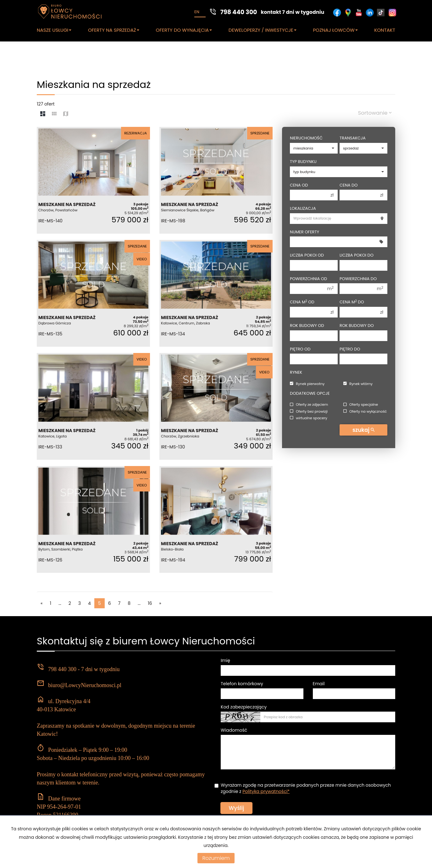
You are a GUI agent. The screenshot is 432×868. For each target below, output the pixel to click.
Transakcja (353, 138)
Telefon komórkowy (242, 684)
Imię (225, 660)
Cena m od (302, 302)
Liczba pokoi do (357, 255)
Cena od (299, 185)
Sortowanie (375, 113)
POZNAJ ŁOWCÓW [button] (335, 30)
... (60, 603)
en (197, 12)
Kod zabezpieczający (244, 707)
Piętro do (350, 349)
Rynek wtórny (358, 384)
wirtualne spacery (309, 418)
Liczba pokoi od (307, 255)
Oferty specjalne (361, 405)
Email (319, 684)
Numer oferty (305, 232)
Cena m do (352, 302)
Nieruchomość (306, 138)
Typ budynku (303, 162)
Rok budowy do (357, 326)
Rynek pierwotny (307, 384)
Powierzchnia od (308, 279)
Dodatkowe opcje (310, 393)
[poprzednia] (42, 603)
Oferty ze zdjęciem (309, 405)
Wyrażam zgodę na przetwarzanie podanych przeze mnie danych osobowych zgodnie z (306, 788)
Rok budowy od (307, 326)
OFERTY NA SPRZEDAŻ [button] (114, 30)
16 (150, 603)
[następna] (160, 603)
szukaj (363, 430)
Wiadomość (234, 730)
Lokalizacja (303, 209)
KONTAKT (385, 30)
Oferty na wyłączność (365, 411)
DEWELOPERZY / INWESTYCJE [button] (263, 30)
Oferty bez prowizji (309, 411)
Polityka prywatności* (266, 791)
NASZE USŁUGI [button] (54, 30)
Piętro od (300, 349)
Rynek (296, 372)
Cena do (349, 185)
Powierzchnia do (358, 279)
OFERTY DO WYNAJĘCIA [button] (184, 30)
